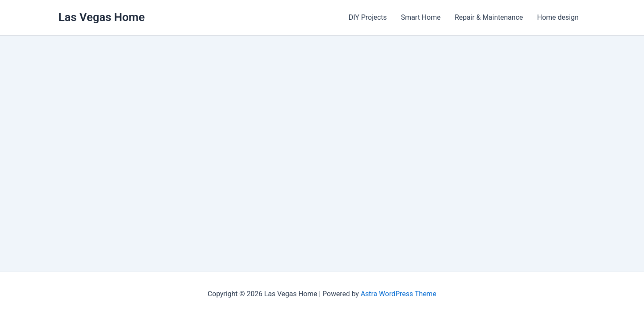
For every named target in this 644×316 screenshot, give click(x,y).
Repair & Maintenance (489, 17)
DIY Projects (368, 17)
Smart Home (421, 17)
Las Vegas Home (101, 17)
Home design (558, 17)
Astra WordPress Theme (398, 294)
